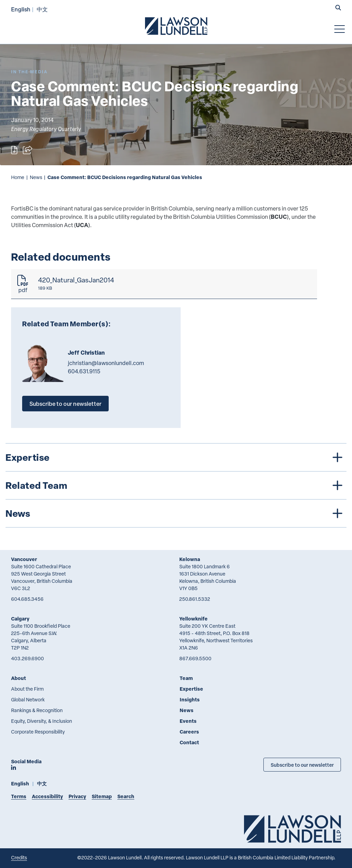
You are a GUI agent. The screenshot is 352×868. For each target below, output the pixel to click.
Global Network (28, 699)
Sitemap (102, 796)
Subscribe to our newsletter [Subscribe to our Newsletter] (302, 765)
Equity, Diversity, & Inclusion (42, 721)
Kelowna (190, 559)
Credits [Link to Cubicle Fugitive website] (19, 857)
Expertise (191, 689)
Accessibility (47, 796)
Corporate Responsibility (38, 732)
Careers (189, 732)
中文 (42, 9)
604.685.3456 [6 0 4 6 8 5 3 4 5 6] (27, 599)
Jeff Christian (86, 353)
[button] (338, 8)
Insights (190, 699)
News (36, 177)
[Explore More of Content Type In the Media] (29, 72)
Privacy (77, 796)
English (21, 9)
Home (18, 177)
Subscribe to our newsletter (65, 404)
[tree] (176, 485)
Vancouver (24, 559)
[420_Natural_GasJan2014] (164, 284)
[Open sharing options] (28, 150)
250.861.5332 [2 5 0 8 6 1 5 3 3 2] (195, 599)
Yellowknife (193, 619)
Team (186, 678)
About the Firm (27, 689)
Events (188, 721)
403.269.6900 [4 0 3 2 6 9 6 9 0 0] (28, 658)
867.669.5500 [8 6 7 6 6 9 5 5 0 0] (195, 658)
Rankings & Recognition (37, 710)
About (19, 678)
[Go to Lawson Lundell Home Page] (176, 26)
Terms (19, 796)
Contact (189, 742)
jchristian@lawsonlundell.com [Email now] (106, 363)
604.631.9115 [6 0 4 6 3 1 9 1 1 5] (84, 371)
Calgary (20, 619)
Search (126, 796)
